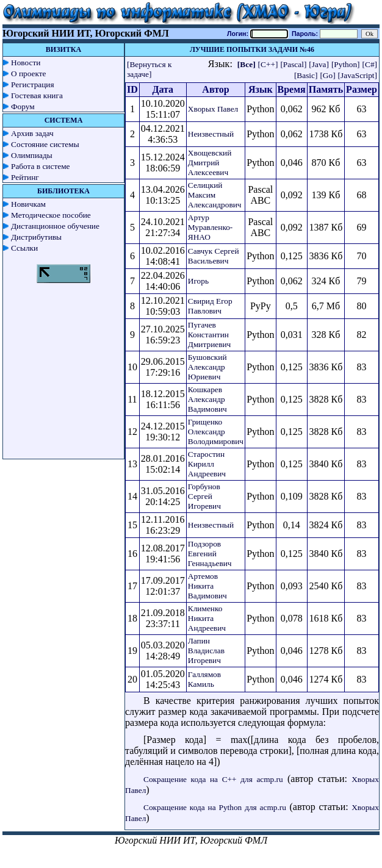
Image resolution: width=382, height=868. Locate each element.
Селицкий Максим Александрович (215, 195)
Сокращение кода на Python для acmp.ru (215, 807)
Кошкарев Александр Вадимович (207, 399)
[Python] (346, 64)
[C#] (370, 64)
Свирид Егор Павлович (210, 306)
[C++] (268, 64)
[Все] (247, 64)
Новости (26, 63)
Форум (23, 106)
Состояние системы (45, 144)
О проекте (29, 74)
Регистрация (33, 84)
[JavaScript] (358, 75)
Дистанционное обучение (55, 226)
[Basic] (306, 75)
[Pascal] (293, 64)
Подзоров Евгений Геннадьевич (210, 554)
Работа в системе (41, 166)
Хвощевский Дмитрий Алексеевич (210, 163)
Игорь (198, 281)
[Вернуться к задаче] (149, 69)
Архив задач (32, 133)
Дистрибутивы (36, 237)
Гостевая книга (37, 95)
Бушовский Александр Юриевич (207, 367)
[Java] (319, 64)
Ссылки (24, 248)
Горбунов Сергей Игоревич (204, 496)
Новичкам (28, 204)
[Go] (327, 75)
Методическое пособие (51, 215)
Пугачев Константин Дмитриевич (210, 335)
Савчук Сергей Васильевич (214, 256)
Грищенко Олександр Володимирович (216, 432)
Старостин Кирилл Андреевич (207, 464)
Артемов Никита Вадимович (207, 586)
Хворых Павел (213, 109)
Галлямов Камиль (204, 679)
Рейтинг (25, 177)
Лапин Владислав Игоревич (206, 651)
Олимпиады (32, 155)
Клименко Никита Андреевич (207, 618)
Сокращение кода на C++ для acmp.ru (213, 779)
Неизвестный (211, 134)
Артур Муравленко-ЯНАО (210, 227)
